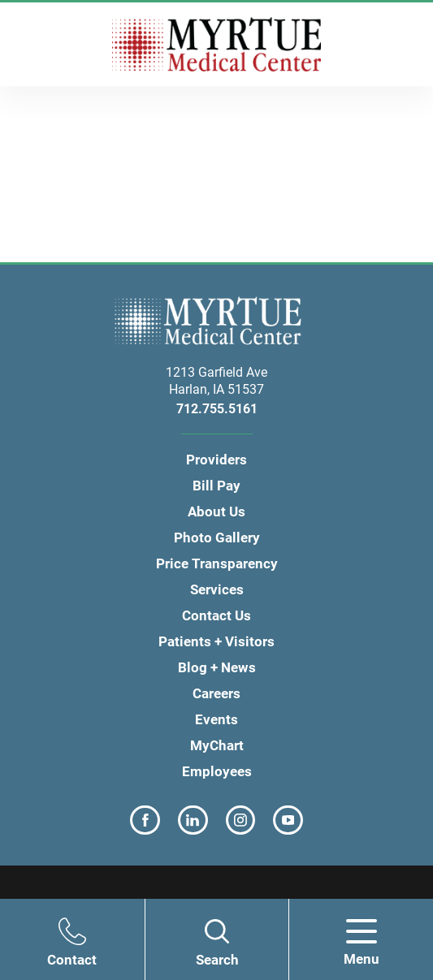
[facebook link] (145, 820)
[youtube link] (288, 820)
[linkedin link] (193, 820)
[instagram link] (241, 820)
